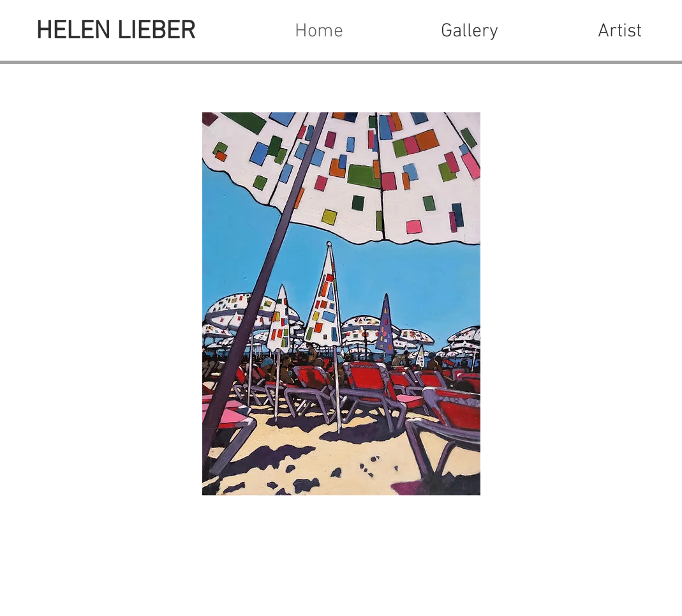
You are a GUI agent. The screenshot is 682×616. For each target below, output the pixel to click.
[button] (470, 32)
